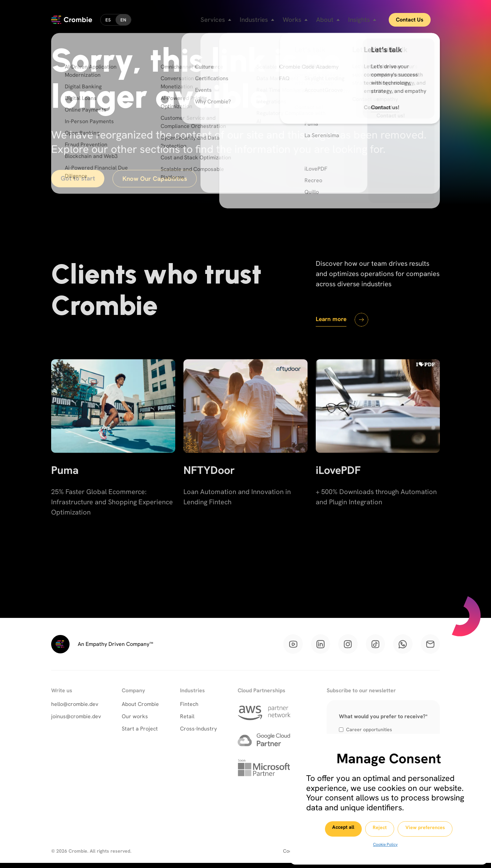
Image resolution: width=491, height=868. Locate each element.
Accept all (335, 829)
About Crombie (140, 708)
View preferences (433, 829)
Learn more (333, 320)
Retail (187, 721)
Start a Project (140, 733)
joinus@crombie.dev (76, 721)
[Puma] (113, 456)
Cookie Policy (385, 844)
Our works (135, 721)
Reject (380, 829)
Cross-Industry (198, 733)
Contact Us (418, 17)
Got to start (80, 179)
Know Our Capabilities (162, 179)
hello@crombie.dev (75, 708)
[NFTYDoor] (245, 456)
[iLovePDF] (378, 456)
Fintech (189, 708)
